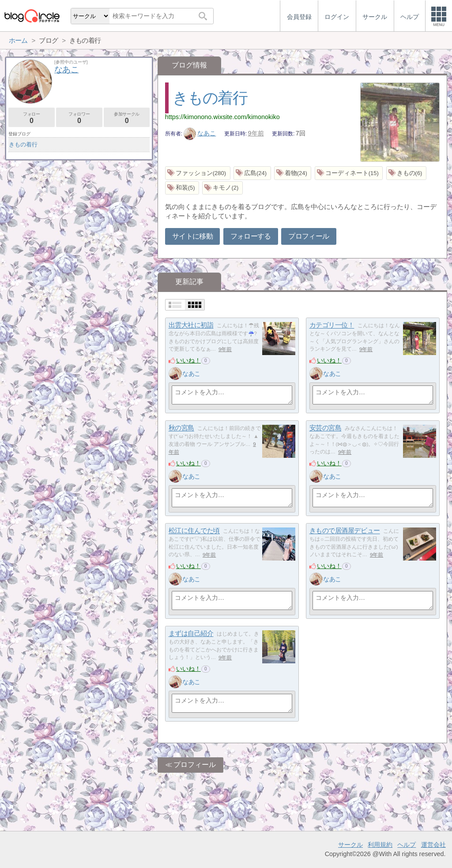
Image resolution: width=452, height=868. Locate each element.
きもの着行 (210, 98)
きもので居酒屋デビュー (345, 531)
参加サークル (127, 118)
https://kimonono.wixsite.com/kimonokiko (222, 117)
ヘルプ (407, 845)
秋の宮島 (181, 428)
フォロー (32, 118)
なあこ (200, 133)
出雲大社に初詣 (191, 325)
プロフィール (309, 236)
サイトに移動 (192, 236)
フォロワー (79, 118)
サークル (350, 845)
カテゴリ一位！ (332, 325)
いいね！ (188, 360)
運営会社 (433, 845)
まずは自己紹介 (191, 634)
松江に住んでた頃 (194, 531)
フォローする (251, 236)
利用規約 (380, 845)
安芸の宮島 (326, 428)
